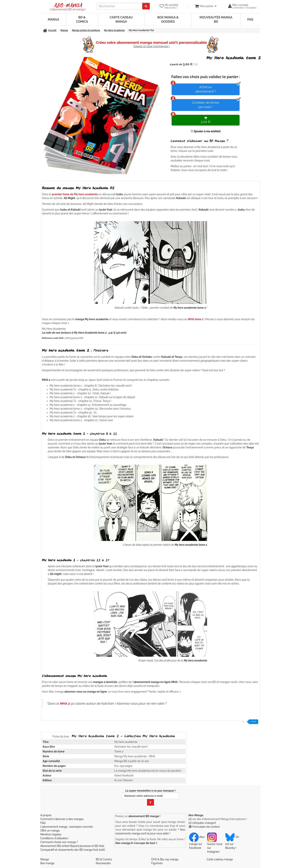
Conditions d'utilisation (54, 838)
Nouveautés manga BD (216, 19)
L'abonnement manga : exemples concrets (67, 827)
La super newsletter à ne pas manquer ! (150, 797)
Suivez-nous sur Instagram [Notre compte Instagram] (215, 844)
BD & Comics (82, 19)
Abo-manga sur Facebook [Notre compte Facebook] (197, 842)
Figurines (157, 863)
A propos (46, 815)
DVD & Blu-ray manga (165, 859)
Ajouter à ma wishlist (206, 131)
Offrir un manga (50, 831)
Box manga (47, 863)
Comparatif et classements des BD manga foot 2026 (73, 850)
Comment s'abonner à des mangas (62, 819)
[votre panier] (205, 6)
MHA (254, 722)
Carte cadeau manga (121, 19)
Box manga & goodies (168, 19)
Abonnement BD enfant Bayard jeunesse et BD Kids (72, 846)
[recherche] (119, 6)
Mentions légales (51, 834)
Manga (53, 19)
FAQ (250, 19)
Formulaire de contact (206, 827)
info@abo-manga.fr (204, 823)
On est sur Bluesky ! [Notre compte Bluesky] (232, 842)
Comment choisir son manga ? (59, 842)
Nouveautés (103, 863)
